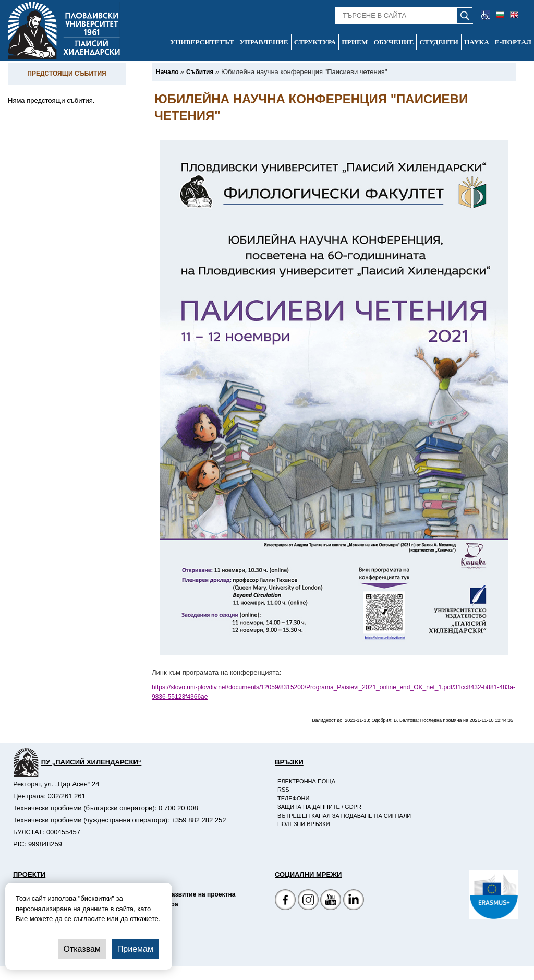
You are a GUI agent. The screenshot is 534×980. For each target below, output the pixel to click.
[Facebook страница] (308, 901)
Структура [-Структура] (315, 42)
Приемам (135, 949)
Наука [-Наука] (477, 42)
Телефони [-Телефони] (293, 798)
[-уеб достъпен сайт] (486, 15)
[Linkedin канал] (354, 901)
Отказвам (82, 949)
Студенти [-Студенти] (439, 42)
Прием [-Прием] (355, 42)
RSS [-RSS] (283, 790)
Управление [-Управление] (264, 42)
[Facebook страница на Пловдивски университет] (285, 901)
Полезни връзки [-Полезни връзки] (304, 824)
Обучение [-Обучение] (394, 42)
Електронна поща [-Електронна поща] (306, 781)
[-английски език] (514, 15)
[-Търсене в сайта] (404, 16)
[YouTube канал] (331, 901)
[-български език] (500, 15)
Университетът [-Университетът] (202, 42)
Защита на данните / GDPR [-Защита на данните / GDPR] (319, 807)
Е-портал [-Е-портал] (513, 42)
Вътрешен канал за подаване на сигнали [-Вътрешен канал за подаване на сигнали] (344, 816)
